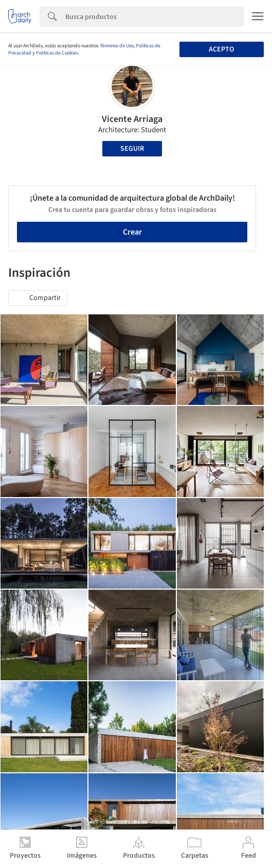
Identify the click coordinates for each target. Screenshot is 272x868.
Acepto (221, 49)
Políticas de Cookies (57, 53)
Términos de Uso (117, 46)
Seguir (132, 149)
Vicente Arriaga (132, 119)
